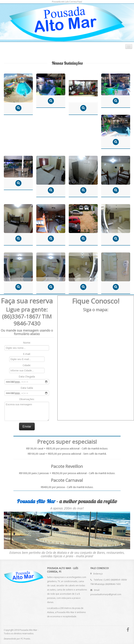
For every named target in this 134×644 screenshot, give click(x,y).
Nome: (27, 343)
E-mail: (27, 354)
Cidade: (27, 365)
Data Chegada (27, 377)
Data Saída (27, 388)
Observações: (27, 399)
